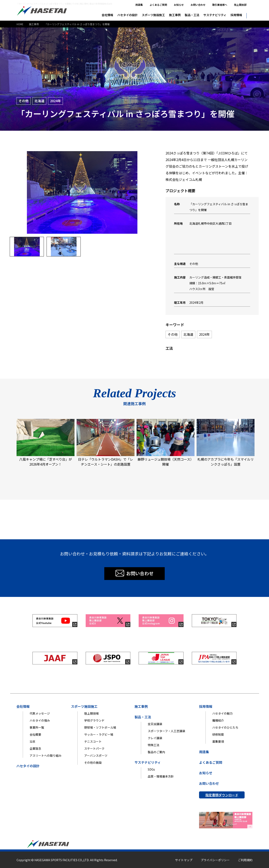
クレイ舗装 (155, 738)
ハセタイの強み (40, 720)
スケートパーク (94, 748)
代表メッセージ (40, 713)
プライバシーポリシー (215, 860)
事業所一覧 (37, 727)
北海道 (39, 101)
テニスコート (93, 741)
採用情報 (236, 15)
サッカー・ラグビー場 (99, 734)
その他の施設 (93, 762)
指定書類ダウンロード (222, 795)
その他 (24, 101)
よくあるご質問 (158, 5)
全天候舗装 (155, 724)
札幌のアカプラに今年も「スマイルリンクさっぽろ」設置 (226, 443)
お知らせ (179, 5)
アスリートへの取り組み (46, 755)
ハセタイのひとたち (225, 727)
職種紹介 (218, 720)
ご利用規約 (245, 860)
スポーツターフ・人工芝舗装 (166, 731)
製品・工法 (192, 15)
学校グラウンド (94, 720)
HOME (20, 24)
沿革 (32, 741)
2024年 (55, 101)
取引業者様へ (220, 5)
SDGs (151, 769)
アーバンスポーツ (96, 755)
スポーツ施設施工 (153, 15)
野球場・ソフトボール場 (100, 727)
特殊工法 (154, 745)
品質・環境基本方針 (161, 776)
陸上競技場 (91, 713)
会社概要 (35, 734)
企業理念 (35, 748)
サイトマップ (184, 860)
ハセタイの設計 (127, 15)
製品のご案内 (156, 752)
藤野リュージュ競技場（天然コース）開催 (166, 443)
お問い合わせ (198, 5)
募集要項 (218, 741)
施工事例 (175, 15)
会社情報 (107, 15)
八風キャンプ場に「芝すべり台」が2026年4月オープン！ (46, 443)
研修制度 (218, 734)
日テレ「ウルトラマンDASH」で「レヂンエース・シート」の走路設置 (106, 443)
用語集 (139, 5)
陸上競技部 (240, 5)
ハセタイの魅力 (222, 713)
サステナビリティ (215, 15)
